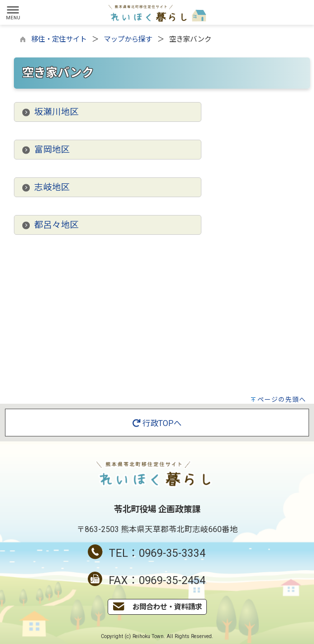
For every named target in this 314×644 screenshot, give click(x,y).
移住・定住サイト (59, 39)
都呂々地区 (57, 225)
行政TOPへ (157, 423)
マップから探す (128, 39)
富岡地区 (52, 150)
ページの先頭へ (282, 400)
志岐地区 (52, 187)
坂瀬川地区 (57, 112)
